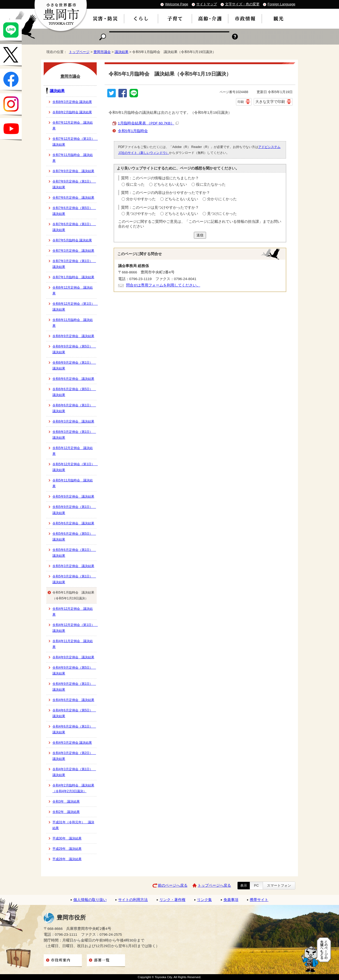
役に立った (135, 184)
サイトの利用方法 (133, 900)
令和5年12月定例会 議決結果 (73, 451)
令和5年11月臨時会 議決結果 (73, 483)
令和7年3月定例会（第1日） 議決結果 (74, 264)
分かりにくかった (222, 199)
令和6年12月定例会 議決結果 (73, 290)
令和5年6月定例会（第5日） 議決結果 (74, 537)
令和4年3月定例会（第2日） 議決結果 (74, 756)
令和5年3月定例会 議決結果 (73, 566)
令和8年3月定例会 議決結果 (72, 102)
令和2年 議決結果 (66, 812)
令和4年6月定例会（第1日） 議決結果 (74, 729)
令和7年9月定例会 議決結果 (73, 171)
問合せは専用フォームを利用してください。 (163, 285)
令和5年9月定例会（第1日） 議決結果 (74, 510)
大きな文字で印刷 (270, 102)
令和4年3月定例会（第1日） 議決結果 (74, 772)
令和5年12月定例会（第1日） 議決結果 (75, 467)
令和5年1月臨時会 (133, 131)
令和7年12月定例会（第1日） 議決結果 (75, 142)
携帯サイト (259, 900)
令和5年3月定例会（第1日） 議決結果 (74, 579)
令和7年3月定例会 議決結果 (73, 251)
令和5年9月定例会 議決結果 (73, 496)
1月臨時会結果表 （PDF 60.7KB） (148, 123)
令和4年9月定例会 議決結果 (73, 657)
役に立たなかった (211, 184)
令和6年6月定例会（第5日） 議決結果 (74, 392)
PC (256, 885)
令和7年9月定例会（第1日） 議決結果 (74, 184)
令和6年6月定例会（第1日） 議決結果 (74, 408)
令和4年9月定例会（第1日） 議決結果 (74, 687)
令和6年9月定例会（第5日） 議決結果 (74, 349)
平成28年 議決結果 (67, 859)
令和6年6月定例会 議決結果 (73, 379)
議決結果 (122, 52)
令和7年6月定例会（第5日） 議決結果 (74, 211)
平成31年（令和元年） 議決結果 (73, 825)
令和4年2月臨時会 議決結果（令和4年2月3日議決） (73, 788)
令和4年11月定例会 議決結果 (73, 644)
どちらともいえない (170, 184)
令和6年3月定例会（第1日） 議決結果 (74, 435)
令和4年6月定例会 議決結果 (73, 700)
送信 (200, 235)
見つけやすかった (141, 214)
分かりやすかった (141, 199)
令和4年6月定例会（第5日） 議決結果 (74, 713)
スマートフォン (279, 885)
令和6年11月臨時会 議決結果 (73, 323)
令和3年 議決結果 (66, 802)
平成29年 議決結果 (67, 849)
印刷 (241, 102)
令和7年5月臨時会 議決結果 (72, 240)
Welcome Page (177, 4)
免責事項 (231, 900)
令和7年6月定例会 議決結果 (73, 198)
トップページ (79, 52)
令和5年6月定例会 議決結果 (73, 523)
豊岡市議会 (102, 52)
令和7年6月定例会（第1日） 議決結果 (74, 227)
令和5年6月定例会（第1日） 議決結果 (74, 553)
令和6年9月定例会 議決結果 (73, 336)
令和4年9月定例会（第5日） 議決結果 (74, 670)
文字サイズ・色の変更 (242, 4)
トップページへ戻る (214, 885)
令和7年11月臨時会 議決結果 (73, 158)
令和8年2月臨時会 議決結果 (72, 112)
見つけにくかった (222, 214)
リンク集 (204, 900)
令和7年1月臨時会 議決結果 (73, 277)
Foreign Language (281, 4)
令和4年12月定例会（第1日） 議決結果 (75, 628)
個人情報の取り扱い (90, 900)
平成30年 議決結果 (67, 838)
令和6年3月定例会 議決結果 (73, 421)
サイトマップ (207, 4)
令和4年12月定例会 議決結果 (73, 612)
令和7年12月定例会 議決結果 (73, 125)
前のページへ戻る (173, 885)
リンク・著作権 (172, 900)
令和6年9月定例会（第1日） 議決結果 (74, 365)
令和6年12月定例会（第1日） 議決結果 (75, 307)
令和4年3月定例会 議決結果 (72, 743)
